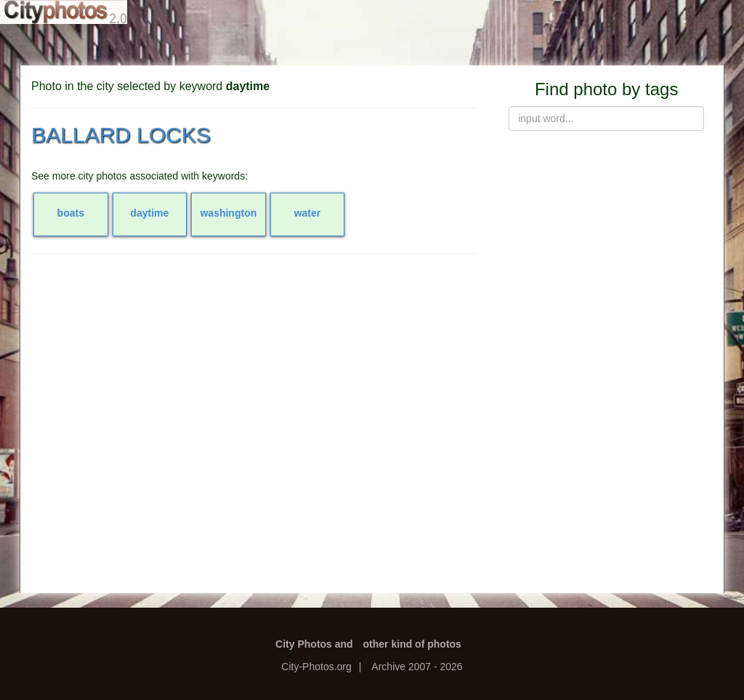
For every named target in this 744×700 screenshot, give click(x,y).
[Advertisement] (255, 370)
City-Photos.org (316, 667)
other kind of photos (412, 644)
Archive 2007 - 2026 (417, 667)
